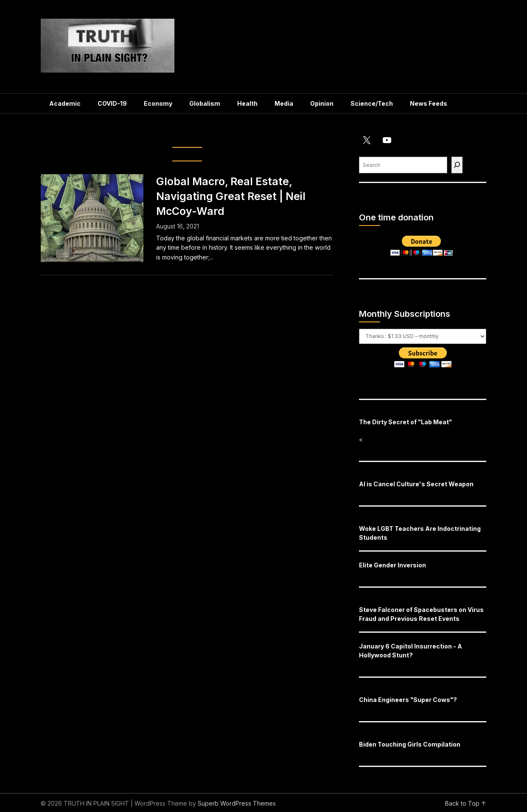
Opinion (322, 103)
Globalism (205, 103)
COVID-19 (112, 103)
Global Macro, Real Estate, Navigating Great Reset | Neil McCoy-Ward (231, 196)
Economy (158, 103)
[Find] (457, 165)
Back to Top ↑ (466, 803)
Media (284, 103)
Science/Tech (372, 103)
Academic (65, 103)
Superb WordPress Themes (237, 803)
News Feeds (429, 103)
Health (247, 103)
